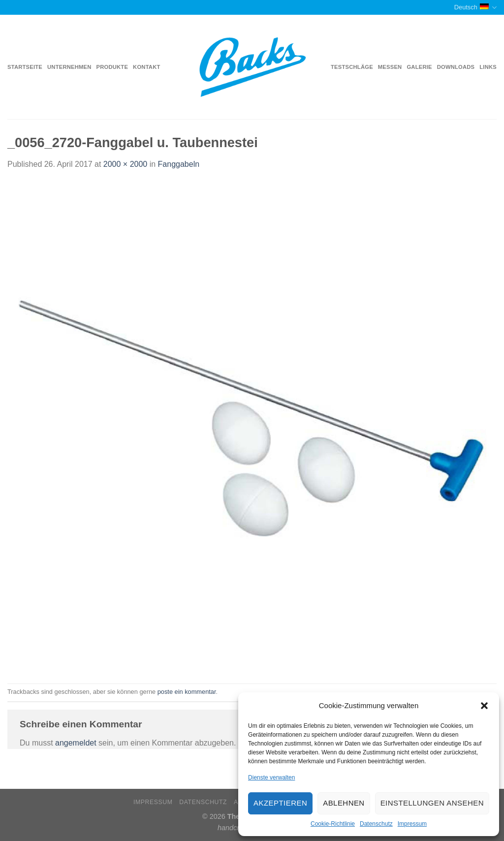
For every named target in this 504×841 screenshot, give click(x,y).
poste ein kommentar (187, 692)
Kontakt (146, 67)
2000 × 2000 (125, 164)
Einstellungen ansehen (432, 803)
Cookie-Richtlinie (333, 824)
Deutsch (475, 8)
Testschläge (352, 67)
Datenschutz (376, 824)
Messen (390, 67)
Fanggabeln (179, 164)
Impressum (412, 824)
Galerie (419, 67)
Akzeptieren (280, 803)
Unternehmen (69, 67)
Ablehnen (344, 803)
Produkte (112, 67)
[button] (484, 706)
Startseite (25, 67)
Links (488, 67)
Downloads (456, 67)
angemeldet (76, 743)
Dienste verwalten (271, 778)
